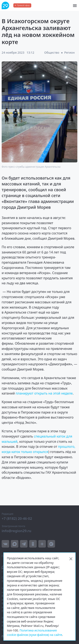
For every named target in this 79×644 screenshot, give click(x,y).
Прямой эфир (23, 5)
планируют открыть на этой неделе (44, 393)
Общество (52, 53)
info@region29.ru (16, 531)
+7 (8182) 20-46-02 (17, 518)
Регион (69, 53)
